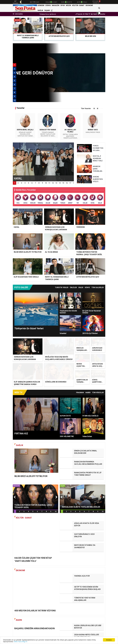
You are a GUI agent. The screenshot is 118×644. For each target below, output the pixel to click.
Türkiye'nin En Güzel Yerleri (29, 328)
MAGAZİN (56, 5)
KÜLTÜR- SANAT (78, 5)
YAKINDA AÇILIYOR (82, 548)
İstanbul (63, 333)
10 (56, 499)
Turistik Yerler (62, 287)
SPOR (63, 5)
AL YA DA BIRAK (51, 252)
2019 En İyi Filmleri (90, 333)
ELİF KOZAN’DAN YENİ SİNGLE (26, 277)
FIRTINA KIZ (21, 426)
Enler (81, 287)
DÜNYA (48, 5)
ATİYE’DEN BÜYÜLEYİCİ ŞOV (88, 277)
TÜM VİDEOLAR (98, 385)
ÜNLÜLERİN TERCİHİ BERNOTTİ (87, 602)
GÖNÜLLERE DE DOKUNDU (56, 367)
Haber (88, 385)
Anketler (102, 14)
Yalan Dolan (87, 429)
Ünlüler (73, 287)
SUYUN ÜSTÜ (65, 408)
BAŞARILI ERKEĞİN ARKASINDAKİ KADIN (35, 586)
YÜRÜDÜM (81, 227)
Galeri (94, 14)
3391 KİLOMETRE (67, 429)
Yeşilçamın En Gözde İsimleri (68, 312)
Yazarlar (79, 14)
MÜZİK (68, 5)
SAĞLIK (40, 10)
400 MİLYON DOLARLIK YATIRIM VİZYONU (35, 551)
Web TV (87, 14)
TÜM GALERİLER (98, 287)
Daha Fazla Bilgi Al (21, 642)
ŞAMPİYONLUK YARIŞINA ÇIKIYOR (82, 373)
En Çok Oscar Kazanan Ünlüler (92, 312)
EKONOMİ (89, 5)
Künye (87, 287)
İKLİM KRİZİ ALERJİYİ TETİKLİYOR (28, 252)
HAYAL (17, 227)
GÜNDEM (41, 5)
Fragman (80, 385)
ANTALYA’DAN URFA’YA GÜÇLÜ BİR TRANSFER (98, 362)
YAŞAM (47, 10)
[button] (94, 108)
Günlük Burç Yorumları (26, 190)
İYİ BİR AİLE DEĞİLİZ (90, 408)
